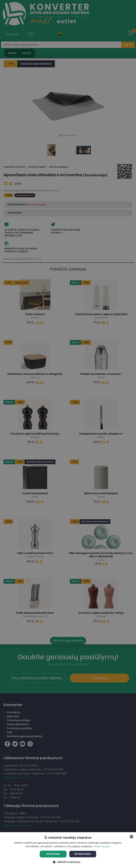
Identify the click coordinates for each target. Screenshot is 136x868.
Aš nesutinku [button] (83, 854)
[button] (68, 862)
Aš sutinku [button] (53, 854)
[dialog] (68, 434)
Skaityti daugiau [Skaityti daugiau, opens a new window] (102, 846)
